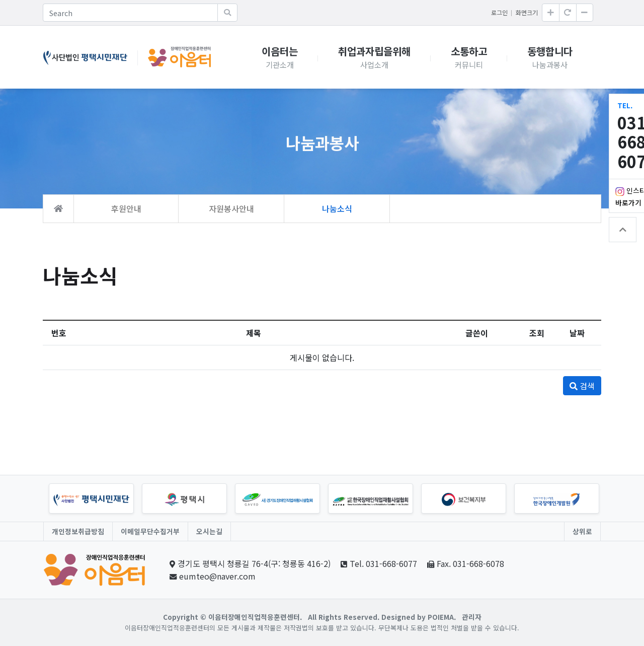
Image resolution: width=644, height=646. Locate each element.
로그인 (499, 12)
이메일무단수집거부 (150, 531)
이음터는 (280, 57)
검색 (582, 386)
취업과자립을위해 (374, 57)
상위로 (582, 531)
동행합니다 (550, 57)
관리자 (472, 617)
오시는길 (209, 531)
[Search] (130, 13)
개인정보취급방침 (78, 531)
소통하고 (469, 57)
